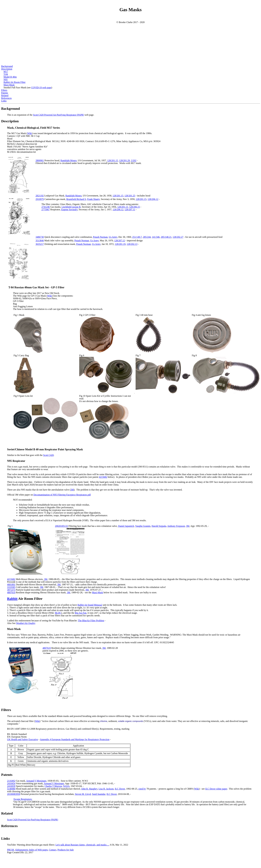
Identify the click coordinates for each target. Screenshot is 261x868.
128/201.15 (113, 160)
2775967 (46, 210)
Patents (5, 93)
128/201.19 (120, 244)
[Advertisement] (131, 44)
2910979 (40, 199)
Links (4, 101)
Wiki (30, 133)
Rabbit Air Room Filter (15, 82)
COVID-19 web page (41, 88)
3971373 (11, 590)
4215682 (103, 477)
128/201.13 (123, 207)
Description (7, 69)
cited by (142, 789)
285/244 (147, 237)
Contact (53, 850)
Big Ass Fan (81, 613)
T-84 (6, 74)
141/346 (156, 237)
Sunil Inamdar (99, 794)
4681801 (11, 585)
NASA (66, 786)
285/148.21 (166, 237)
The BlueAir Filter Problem (91, 621)
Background (7, 66)
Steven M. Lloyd (83, 794)
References (6, 98)
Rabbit (12, 599)
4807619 (11, 592)
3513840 (40, 241)
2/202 (134, 160)
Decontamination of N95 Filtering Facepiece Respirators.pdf (62, 495)
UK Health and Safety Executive (23, 739)
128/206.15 (135, 207)
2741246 (46, 207)
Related (5, 95)
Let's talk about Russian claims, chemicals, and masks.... (82, 845)
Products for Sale (66, 850)
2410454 (11, 783)
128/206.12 (153, 199)
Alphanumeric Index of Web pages (31, 850)
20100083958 (14, 794)
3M (72, 490)
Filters (4, 90)
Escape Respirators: (23, 799)
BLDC (58, 613)
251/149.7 (137, 237)
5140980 (11, 789)
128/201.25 (130, 196)
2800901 (40, 160)
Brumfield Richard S (76, 199)
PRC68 (10, 850)
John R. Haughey (89, 789)
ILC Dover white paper (216, 789)
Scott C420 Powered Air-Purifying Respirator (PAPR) (58, 115)
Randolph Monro (69, 160)
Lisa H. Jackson (106, 789)
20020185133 (61, 526)
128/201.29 (124, 160)
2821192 (40, 196)
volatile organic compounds (131, 721)
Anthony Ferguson (176, 526)
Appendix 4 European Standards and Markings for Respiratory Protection (75, 739)
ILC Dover (120, 789)
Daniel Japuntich (126, 526)
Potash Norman (100, 237)
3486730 (40, 237)
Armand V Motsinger (36, 781)
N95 (6, 80)
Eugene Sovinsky (69, 210)
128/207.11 (130, 210)
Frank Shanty (93, 199)
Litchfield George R (71, 207)
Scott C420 (48, 455)
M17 (6, 72)
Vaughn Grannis (143, 526)
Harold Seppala (159, 526)
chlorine (103, 721)
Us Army (113, 237)
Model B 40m (10, 77)
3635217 (40, 244)
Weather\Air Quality (26, 623)
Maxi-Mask (9, 85)
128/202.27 (178, 237)
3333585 (11, 587)
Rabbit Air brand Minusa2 (90, 605)
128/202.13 (132, 244)
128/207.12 (120, 241)
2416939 (11, 786)
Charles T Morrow (53, 786)
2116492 (11, 781)
